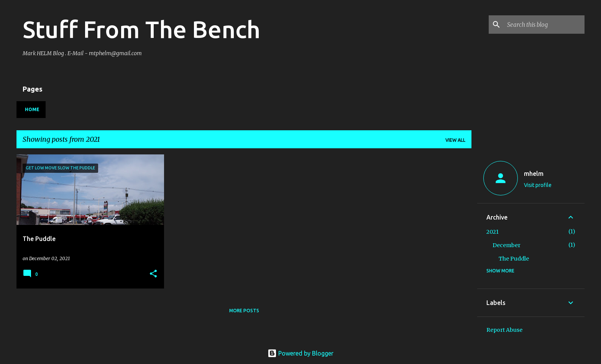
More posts (244, 311)
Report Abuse (504, 330)
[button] (153, 274)
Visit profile (538, 185)
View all (455, 140)
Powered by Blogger (300, 353)
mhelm (534, 174)
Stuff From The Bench (141, 29)
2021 (493, 232)
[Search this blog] (544, 25)
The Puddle (514, 259)
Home (32, 109)
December (507, 245)
